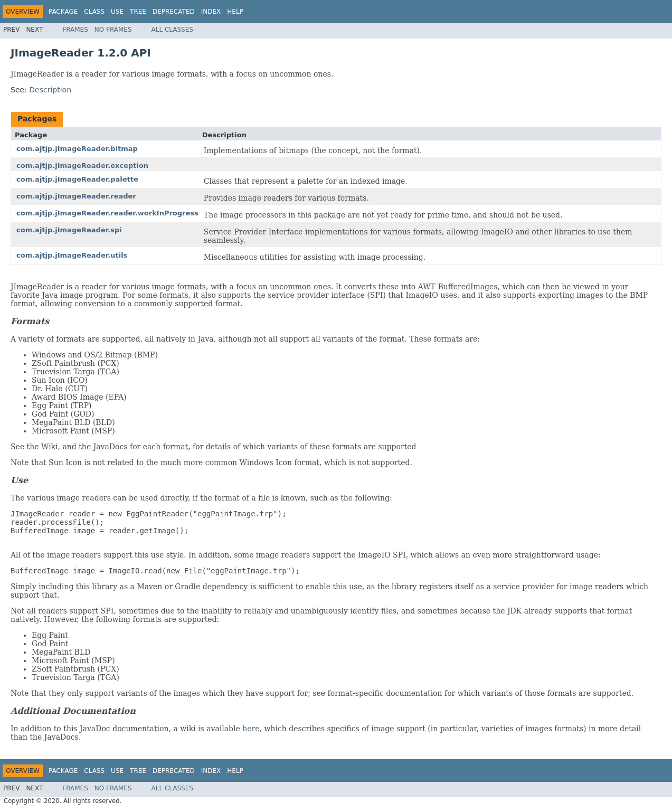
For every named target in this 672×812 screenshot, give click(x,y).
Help (235, 12)
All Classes (172, 30)
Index (211, 12)
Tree (138, 12)
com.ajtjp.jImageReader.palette (77, 179)
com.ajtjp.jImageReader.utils (72, 255)
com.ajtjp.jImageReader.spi (69, 230)
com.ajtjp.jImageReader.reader (76, 196)
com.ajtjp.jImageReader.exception (82, 166)
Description (50, 90)
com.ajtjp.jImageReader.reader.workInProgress (107, 213)
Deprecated (174, 12)
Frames (75, 30)
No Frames (113, 30)
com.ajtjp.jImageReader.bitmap (77, 149)
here (251, 729)
